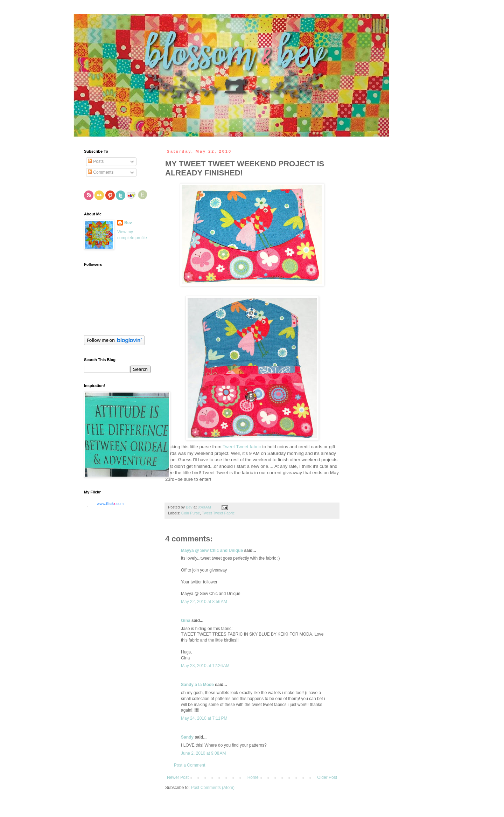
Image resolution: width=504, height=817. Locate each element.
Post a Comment (190, 765)
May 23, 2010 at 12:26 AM (205, 666)
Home (253, 777)
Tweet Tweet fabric (242, 447)
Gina (186, 621)
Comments (101, 172)
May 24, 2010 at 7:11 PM (204, 718)
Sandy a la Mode (197, 685)
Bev (128, 223)
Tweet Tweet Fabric (218, 513)
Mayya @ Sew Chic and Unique (212, 551)
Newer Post (178, 777)
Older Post (327, 777)
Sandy (187, 737)
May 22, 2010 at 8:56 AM (204, 602)
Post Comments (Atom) (213, 788)
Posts (96, 161)
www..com (110, 504)
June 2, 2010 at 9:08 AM (203, 753)
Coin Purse (191, 513)
